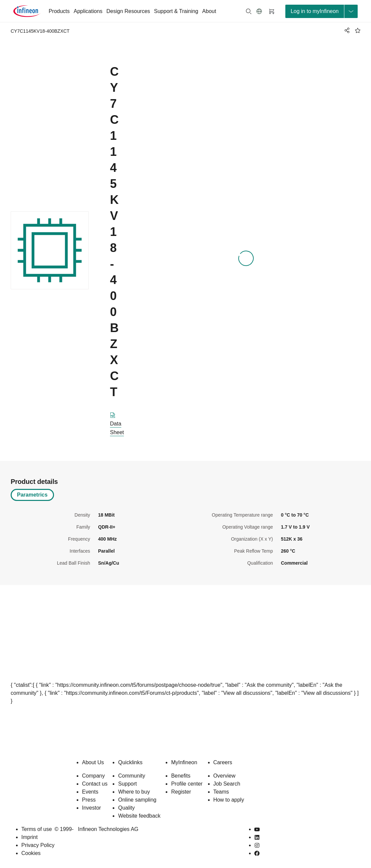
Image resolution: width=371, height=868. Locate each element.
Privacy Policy (38, 845)
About (209, 11)
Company (93, 776)
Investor (91, 808)
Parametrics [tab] (32, 495)
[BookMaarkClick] (358, 30)
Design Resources (128, 11)
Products (59, 11)
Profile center (187, 784)
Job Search (227, 784)
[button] (259, 11)
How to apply (229, 800)
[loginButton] (321, 11)
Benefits (181, 776)
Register (181, 792)
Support (127, 784)
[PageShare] (346, 30)
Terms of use (37, 829)
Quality (126, 808)
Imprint (29, 837)
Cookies (31, 853)
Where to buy (134, 792)
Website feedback (139, 816)
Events (90, 792)
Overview (224, 776)
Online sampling (137, 800)
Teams (221, 792)
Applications (88, 11)
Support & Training (176, 11)
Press (89, 800)
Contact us (95, 784)
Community (131, 776)
